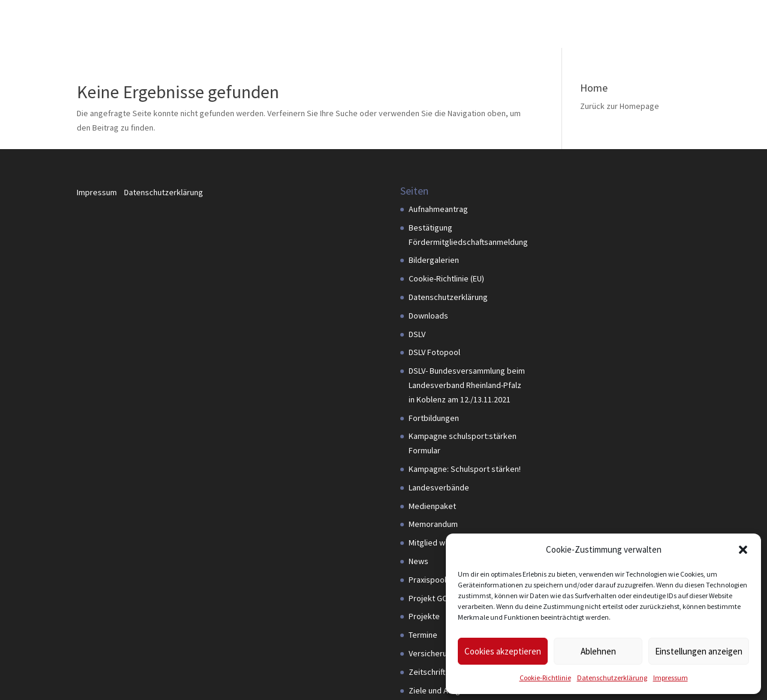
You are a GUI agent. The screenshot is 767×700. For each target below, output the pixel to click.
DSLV (417, 334)
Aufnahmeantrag (438, 209)
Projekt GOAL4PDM (443, 598)
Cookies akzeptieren (503, 651)
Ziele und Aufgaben (443, 690)
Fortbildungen (434, 418)
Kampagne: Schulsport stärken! (465, 469)
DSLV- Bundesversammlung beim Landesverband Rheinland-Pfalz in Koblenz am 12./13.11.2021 (467, 385)
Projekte (424, 616)
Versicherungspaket (445, 653)
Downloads (428, 316)
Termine (423, 635)
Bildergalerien (434, 260)
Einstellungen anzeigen (699, 651)
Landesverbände (439, 487)
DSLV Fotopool (434, 352)
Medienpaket (432, 506)
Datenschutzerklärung (612, 678)
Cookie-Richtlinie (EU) (446, 278)
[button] (743, 550)
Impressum (671, 678)
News (419, 561)
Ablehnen (598, 651)
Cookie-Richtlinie (545, 678)
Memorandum (433, 524)
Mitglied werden (438, 543)
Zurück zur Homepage (620, 106)
